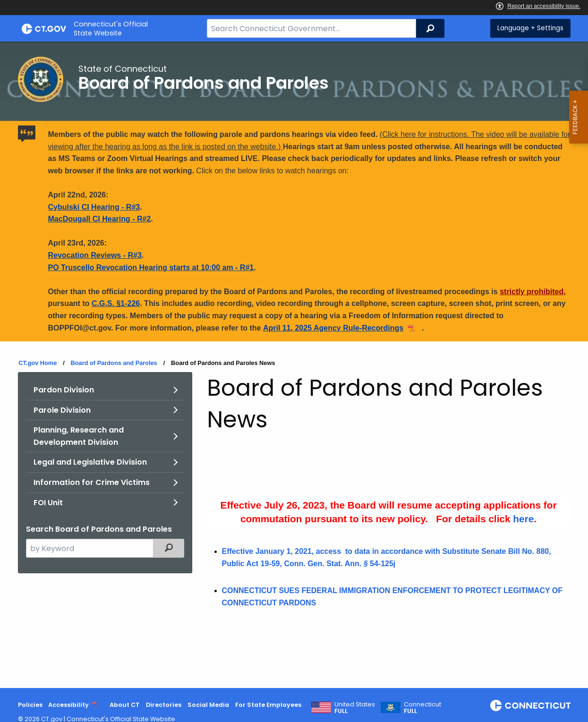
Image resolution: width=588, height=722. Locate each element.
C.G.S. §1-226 (116, 303)
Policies (30, 705)
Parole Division (62, 410)
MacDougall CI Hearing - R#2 (100, 219)
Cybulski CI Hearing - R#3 (94, 207)
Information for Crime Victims (92, 482)
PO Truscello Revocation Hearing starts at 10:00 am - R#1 (151, 268)
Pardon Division (64, 390)
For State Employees (268, 705)
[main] (294, 365)
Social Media (208, 705)
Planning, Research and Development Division (79, 436)
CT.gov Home (38, 363)
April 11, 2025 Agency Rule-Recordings (333, 328)
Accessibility (68, 705)
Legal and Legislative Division (90, 462)
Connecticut (422, 708)
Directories (164, 705)
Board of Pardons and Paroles (114, 363)
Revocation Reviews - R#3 (95, 255)
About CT (125, 705)
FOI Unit (48, 503)
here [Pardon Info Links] (523, 519)
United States (355, 708)
